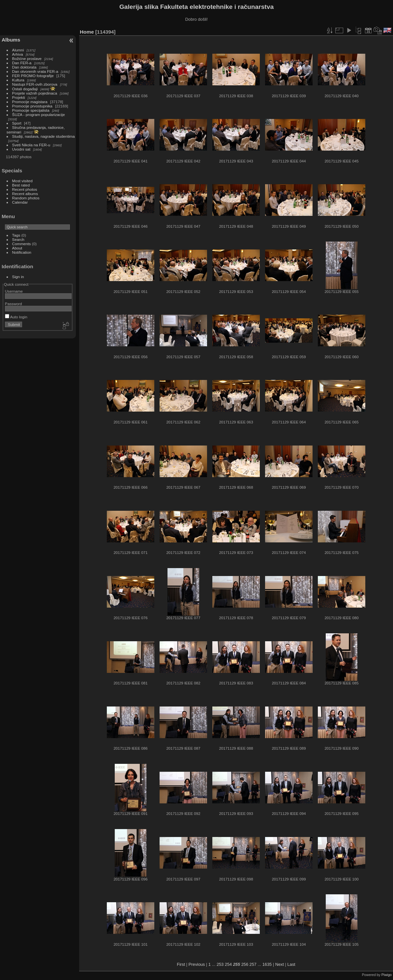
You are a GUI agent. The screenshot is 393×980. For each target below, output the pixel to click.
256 (245, 964)
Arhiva (18, 54)
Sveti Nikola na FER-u (31, 145)
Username (14, 291)
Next (280, 964)
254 (228, 964)
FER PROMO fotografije (33, 76)
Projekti (19, 97)
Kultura (18, 80)
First (181, 964)
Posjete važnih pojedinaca (35, 93)
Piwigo (387, 975)
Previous (197, 964)
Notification (22, 252)
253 (220, 964)
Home (87, 32)
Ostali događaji (25, 89)
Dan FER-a (22, 63)
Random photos (26, 198)
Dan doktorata (24, 67)
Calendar (20, 202)
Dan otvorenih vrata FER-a (35, 71)
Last (291, 964)
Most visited (22, 181)
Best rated (21, 185)
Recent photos (25, 189)
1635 (267, 964)
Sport (17, 123)
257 (253, 964)
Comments (22, 244)
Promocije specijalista (31, 110)
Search (18, 239)
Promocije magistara (30, 102)
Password (14, 304)
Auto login (16, 317)
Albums (11, 40)
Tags (16, 235)
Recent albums (25, 194)
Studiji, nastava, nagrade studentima (44, 136)
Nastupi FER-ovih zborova (35, 84)
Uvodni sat (21, 149)
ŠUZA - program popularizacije (39, 115)
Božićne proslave (27, 58)
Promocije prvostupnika (32, 106)
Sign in (18, 277)
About (17, 248)
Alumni (18, 50)
